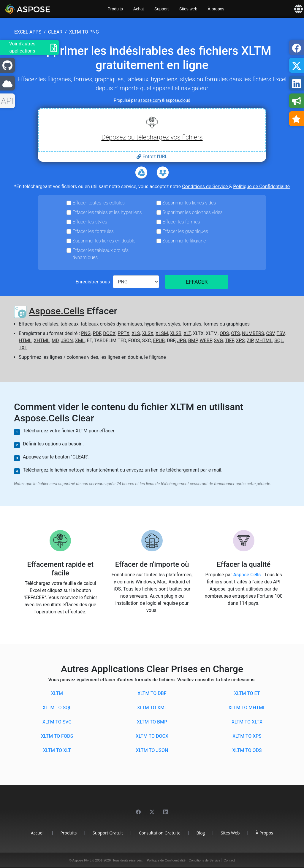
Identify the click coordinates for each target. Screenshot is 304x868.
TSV (281, 333)
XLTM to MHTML (247, 708)
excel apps (28, 32)
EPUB (159, 341)
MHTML (264, 341)
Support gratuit (108, 833)
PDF (97, 333)
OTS (235, 333)
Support (162, 9)
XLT (187, 333)
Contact (229, 860)
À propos (216, 9)
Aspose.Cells (57, 311)
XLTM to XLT (57, 750)
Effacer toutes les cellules (99, 203)
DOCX (109, 333)
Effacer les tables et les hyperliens (107, 212)
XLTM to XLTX (247, 722)
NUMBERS (253, 333)
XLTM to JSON (152, 750)
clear (55, 32)
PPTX (123, 333)
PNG (86, 333)
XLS (136, 333)
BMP (193, 341)
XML (80, 341)
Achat (139, 9)
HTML (25, 341)
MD (55, 341)
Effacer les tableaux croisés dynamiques (100, 254)
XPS (240, 341)
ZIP (250, 341)
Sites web (188, 9)
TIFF (229, 341)
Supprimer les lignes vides (189, 203)
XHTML (41, 341)
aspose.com (150, 100)
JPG (182, 341)
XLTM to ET (247, 693)
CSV (270, 333)
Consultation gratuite (160, 833)
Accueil (38, 833)
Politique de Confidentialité (261, 187)
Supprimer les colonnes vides (193, 212)
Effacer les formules (93, 231)
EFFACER (197, 282)
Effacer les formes (181, 222)
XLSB (176, 333)
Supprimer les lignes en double (104, 241)
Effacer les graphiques (185, 231)
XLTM (57, 693)
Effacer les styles (90, 222)
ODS (224, 333)
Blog (201, 833)
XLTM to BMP (152, 722)
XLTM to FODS (57, 736)
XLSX (148, 333)
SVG (218, 341)
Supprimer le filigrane (184, 241)
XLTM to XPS (247, 736)
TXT (23, 348)
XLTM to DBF (152, 693)
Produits (115, 9)
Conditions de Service (205, 187)
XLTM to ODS (247, 750)
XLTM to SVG (57, 722)
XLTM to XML (152, 708)
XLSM (162, 333)
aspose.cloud (178, 100)
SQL (279, 341)
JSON (67, 341)
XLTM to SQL (57, 708)
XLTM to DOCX (152, 736)
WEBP (206, 341)
